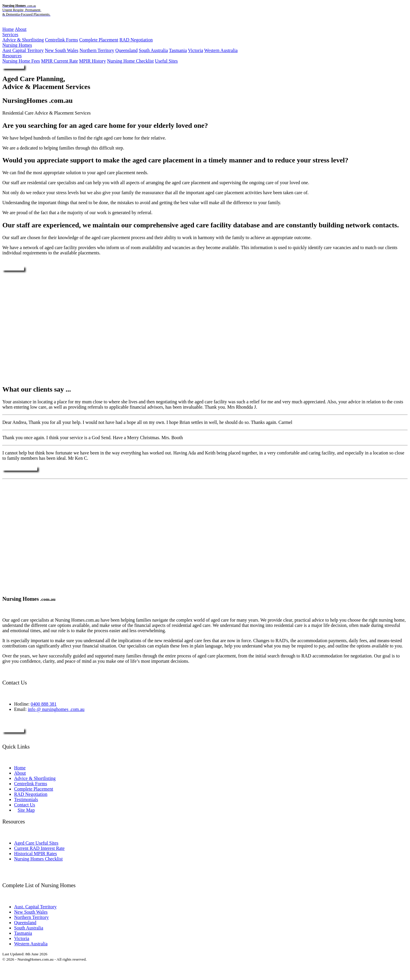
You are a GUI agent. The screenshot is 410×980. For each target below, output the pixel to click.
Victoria (195, 50)
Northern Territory (97, 50)
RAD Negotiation (136, 40)
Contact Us (25, 805)
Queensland (127, 50)
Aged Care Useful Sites (36, 843)
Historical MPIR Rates (36, 854)
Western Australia (221, 50)
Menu (8, 25)
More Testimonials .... (20, 468)
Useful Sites (167, 61)
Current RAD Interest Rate (39, 848)
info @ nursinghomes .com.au (56, 709)
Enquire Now (13, 67)
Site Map (26, 810)
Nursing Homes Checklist (38, 859)
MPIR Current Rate (59, 61)
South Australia (153, 50)
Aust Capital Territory (23, 50)
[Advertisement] (205, 328)
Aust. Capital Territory (35, 907)
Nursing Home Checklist (130, 61)
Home (8, 29)
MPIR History (92, 61)
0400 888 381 (43, 704)
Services (10, 35)
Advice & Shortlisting (23, 40)
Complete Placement (99, 40)
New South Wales (62, 50)
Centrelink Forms (61, 40)
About (21, 29)
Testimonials (26, 799)
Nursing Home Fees (21, 61)
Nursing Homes (17, 45)
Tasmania (178, 50)
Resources (12, 56)
